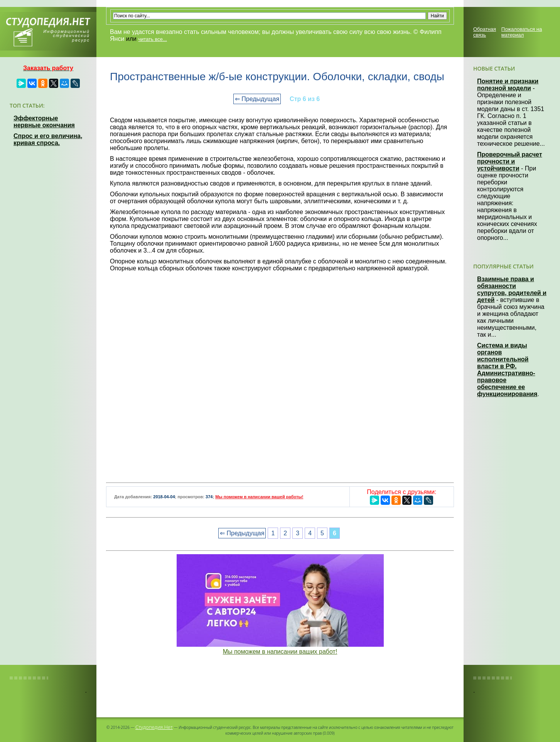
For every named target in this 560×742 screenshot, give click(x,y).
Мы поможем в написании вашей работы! (259, 497)
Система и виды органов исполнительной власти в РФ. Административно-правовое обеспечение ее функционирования (507, 370)
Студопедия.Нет (154, 727)
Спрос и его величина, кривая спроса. (48, 139)
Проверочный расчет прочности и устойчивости (510, 161)
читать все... (152, 39)
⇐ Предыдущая (257, 99)
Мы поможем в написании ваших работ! (280, 652)
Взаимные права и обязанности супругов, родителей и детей (512, 289)
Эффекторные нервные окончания (44, 122)
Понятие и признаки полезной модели (508, 85)
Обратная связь (485, 32)
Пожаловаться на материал (522, 32)
